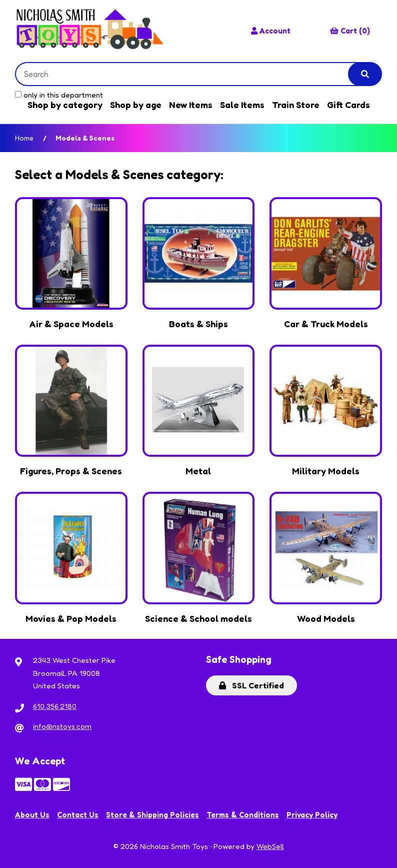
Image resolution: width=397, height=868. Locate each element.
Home (24, 138)
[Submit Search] (365, 74)
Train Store (296, 105)
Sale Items (242, 105)
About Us (32, 815)
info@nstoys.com (62, 726)
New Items (191, 105)
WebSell (270, 846)
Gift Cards (348, 105)
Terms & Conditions (243, 815)
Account (271, 31)
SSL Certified (251, 685)
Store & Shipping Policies (152, 815)
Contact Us (78, 815)
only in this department (59, 95)
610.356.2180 (55, 706)
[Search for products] (189, 74)
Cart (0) (350, 31)
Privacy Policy (312, 815)
